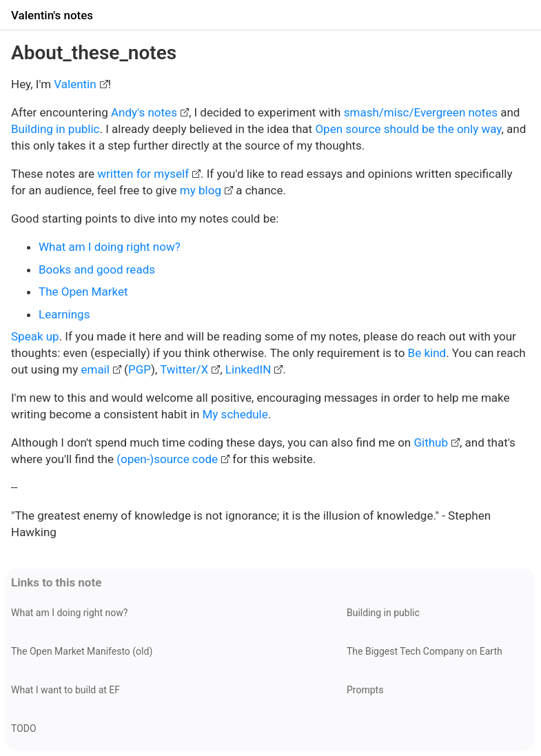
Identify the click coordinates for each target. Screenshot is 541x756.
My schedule (235, 414)
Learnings (64, 314)
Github (431, 442)
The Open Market (83, 292)
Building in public (55, 129)
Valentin (75, 84)
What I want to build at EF (65, 690)
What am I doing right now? (110, 247)
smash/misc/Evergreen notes (421, 112)
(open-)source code (167, 459)
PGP (140, 369)
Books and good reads (97, 269)
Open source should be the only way (408, 129)
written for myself (143, 174)
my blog (201, 190)
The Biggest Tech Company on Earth (425, 651)
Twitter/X (184, 369)
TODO (24, 728)
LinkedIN (248, 369)
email (95, 369)
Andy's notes (144, 112)
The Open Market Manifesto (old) (82, 651)
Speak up (35, 336)
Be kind (427, 353)
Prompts (365, 690)
